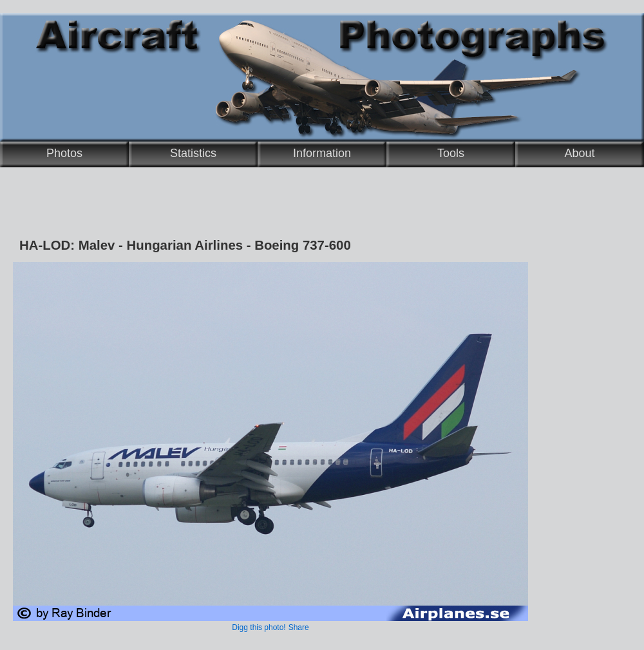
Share (299, 627)
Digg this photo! (259, 627)
